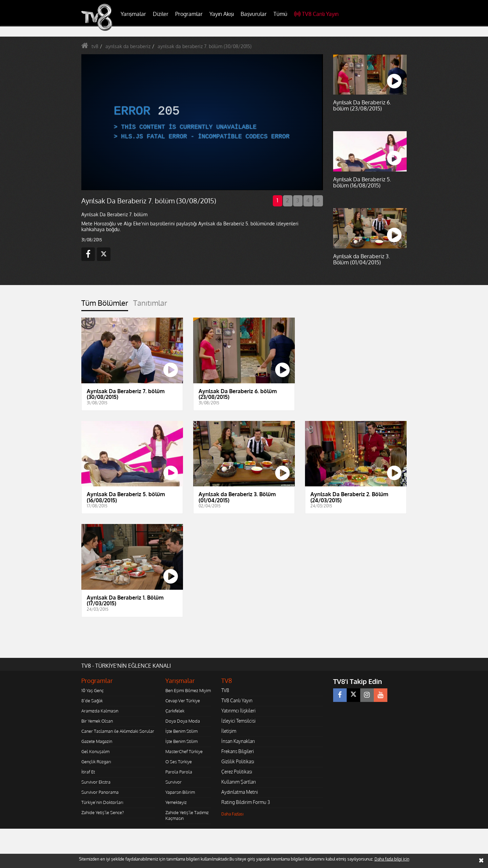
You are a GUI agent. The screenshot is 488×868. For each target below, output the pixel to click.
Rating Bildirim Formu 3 (246, 802)
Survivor (174, 782)
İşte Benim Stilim (181, 731)
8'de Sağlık (92, 701)
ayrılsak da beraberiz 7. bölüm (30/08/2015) (205, 46)
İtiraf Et (88, 772)
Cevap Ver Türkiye (183, 701)
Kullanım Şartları (239, 782)
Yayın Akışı (222, 14)
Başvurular (254, 14)
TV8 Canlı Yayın (316, 14)
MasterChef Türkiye (184, 751)
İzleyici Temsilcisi (238, 721)
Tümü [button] (280, 14)
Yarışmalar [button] (133, 14)
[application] (202, 122)
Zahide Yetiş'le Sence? (103, 812)
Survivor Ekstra (96, 782)
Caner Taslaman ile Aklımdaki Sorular (118, 731)
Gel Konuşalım (95, 751)
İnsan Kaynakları (238, 741)
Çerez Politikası (237, 772)
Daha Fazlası (232, 814)
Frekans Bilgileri (238, 751)
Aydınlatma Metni (240, 792)
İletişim (229, 731)
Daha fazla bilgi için (392, 859)
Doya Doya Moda (183, 721)
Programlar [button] (189, 14)
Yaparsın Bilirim (180, 792)
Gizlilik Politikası (238, 761)
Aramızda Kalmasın (100, 711)
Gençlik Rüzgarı (96, 762)
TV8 (225, 690)
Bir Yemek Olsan (97, 721)
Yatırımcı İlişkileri (238, 711)
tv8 (95, 46)
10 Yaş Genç (93, 690)
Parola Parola (179, 772)
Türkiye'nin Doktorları (102, 802)
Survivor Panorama (100, 792)
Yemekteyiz (176, 802)
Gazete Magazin (97, 741)
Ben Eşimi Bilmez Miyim (188, 690)
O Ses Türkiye (179, 762)
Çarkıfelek (175, 711)
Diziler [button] (161, 14)
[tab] (105, 305)
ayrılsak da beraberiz (128, 46)
